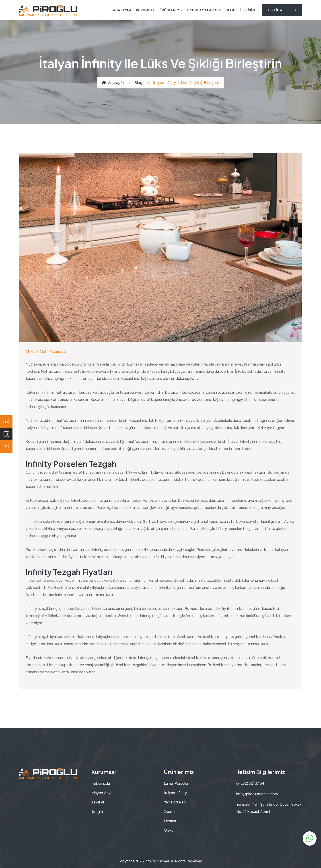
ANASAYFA (122, 10)
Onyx (168, 830)
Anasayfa (113, 83)
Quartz (170, 811)
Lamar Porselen (177, 783)
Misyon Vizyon (103, 793)
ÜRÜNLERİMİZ (171, 10)
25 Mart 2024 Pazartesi (46, 351)
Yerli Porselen (175, 802)
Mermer (170, 821)
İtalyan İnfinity (175, 793)
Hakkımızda (101, 783)
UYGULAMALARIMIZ (204, 10)
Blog (138, 83)
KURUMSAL (145, 10)
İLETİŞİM (248, 10)
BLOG (231, 10)
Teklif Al (98, 802)
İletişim (97, 811)
